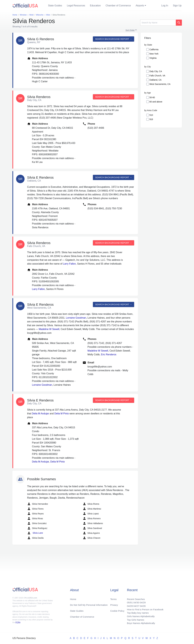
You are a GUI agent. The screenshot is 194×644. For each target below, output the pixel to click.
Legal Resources (76, 6)
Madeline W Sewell (49, 329)
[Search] (158, 23)
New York (154, 54)
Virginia (153, 58)
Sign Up (177, 6)
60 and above (156, 102)
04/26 (142, 605)
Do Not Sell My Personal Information (90, 604)
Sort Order (130, 30)
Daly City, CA (156, 71)
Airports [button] (140, 6)
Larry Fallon (69, 264)
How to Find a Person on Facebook (144, 609)
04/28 (128, 605)
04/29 (142, 601)
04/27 (135, 605)
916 (151, 119)
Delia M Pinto (62, 414)
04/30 (135, 601)
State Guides (55, 6)
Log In (165, 6)
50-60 (152, 97)
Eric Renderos (109, 354)
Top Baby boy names (137, 612)
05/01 (128, 601)
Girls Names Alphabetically (140, 616)
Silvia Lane (35, 533)
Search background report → (113, 39)
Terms (113, 598)
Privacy (114, 604)
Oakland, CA (155, 80)
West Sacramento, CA (160, 84)
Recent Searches (135, 598)
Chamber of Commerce (118, 6)
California (154, 49)
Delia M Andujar (40, 414)
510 (151, 115)
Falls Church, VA (157, 76)
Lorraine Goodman (76, 318)
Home (73, 598)
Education (95, 6)
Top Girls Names (134, 619)
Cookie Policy (117, 610)
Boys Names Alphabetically (140, 623)
